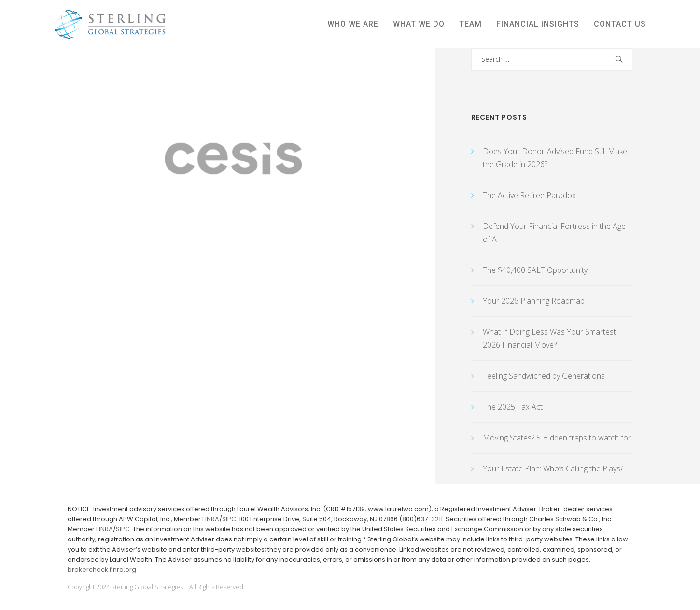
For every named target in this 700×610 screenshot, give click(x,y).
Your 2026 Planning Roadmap (534, 301)
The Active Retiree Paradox (529, 195)
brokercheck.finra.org (102, 570)
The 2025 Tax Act (513, 407)
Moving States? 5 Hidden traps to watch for (557, 438)
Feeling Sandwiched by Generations (544, 376)
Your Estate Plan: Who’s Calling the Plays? (553, 468)
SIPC (229, 519)
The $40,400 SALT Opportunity (535, 270)
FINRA (211, 519)
